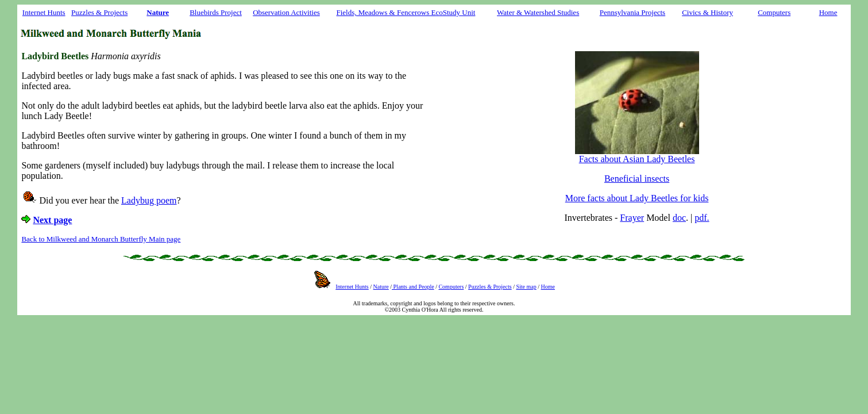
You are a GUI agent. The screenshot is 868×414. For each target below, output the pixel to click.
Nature (381, 287)
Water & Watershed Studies (538, 12)
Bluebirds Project (216, 12)
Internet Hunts (44, 12)
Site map (526, 287)
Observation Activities (286, 12)
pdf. (702, 218)
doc (679, 218)
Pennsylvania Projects (632, 12)
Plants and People (413, 287)
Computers (774, 12)
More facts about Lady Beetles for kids (637, 198)
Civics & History (707, 12)
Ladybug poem (149, 200)
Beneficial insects (637, 179)
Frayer (632, 218)
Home (828, 12)
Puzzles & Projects (99, 12)
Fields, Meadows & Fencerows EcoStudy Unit (406, 12)
